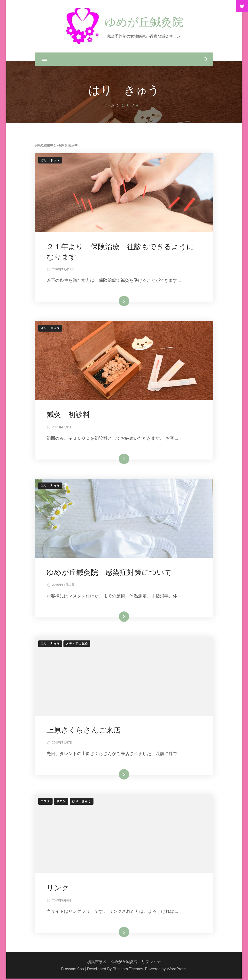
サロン (61, 802)
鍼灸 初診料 (69, 415)
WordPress (176, 970)
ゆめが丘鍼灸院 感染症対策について (109, 573)
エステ (45, 802)
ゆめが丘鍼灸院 (144, 23)
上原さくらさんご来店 (84, 731)
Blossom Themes (128, 970)
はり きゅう (50, 160)
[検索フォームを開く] (205, 59)
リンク (58, 889)
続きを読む (117, 301)
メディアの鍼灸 (77, 644)
